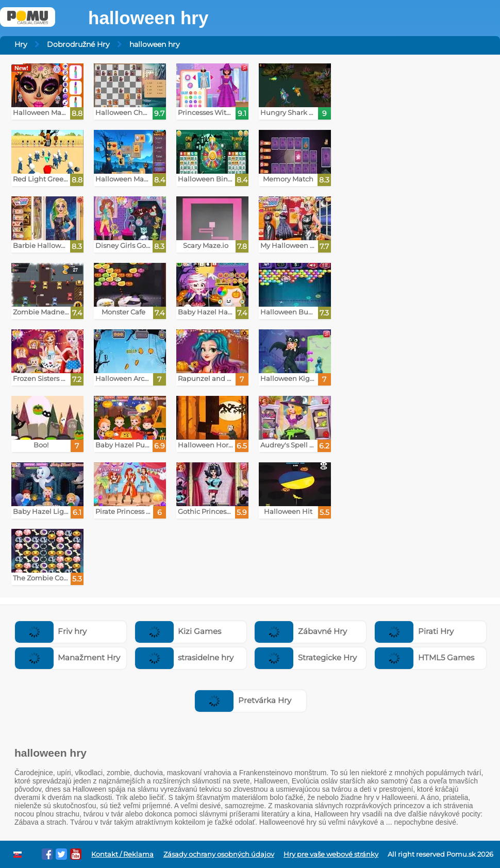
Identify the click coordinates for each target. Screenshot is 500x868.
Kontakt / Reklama (122, 854)
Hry (21, 44)
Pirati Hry (414, 631)
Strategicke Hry (306, 657)
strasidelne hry (185, 657)
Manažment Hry (68, 657)
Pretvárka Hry (243, 700)
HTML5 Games (424, 657)
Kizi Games (178, 631)
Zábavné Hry (301, 631)
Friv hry (51, 631)
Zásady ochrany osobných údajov (219, 854)
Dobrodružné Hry (78, 44)
